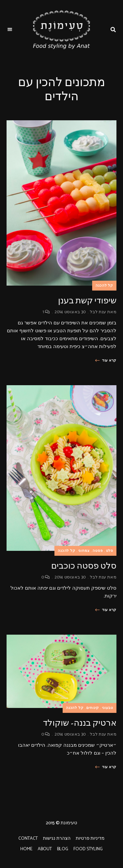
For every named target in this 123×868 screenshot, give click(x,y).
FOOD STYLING (88, 849)
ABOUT (45, 849)
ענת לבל (98, 312)
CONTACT (28, 839)
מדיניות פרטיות (90, 839)
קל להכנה (104, 286)
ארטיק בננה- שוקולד (80, 723)
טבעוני (108, 708)
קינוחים (93, 708)
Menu (10, 30)
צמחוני (84, 551)
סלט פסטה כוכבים (84, 566)
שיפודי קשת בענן (87, 301)
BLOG (63, 849)
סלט (110, 551)
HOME (26, 849)
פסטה (98, 551)
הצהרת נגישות (57, 839)
